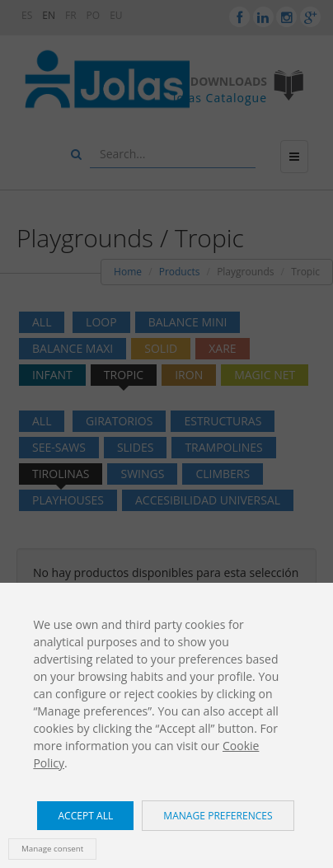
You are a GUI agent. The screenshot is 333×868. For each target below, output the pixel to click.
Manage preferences (218, 816)
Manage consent (52, 849)
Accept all (85, 816)
